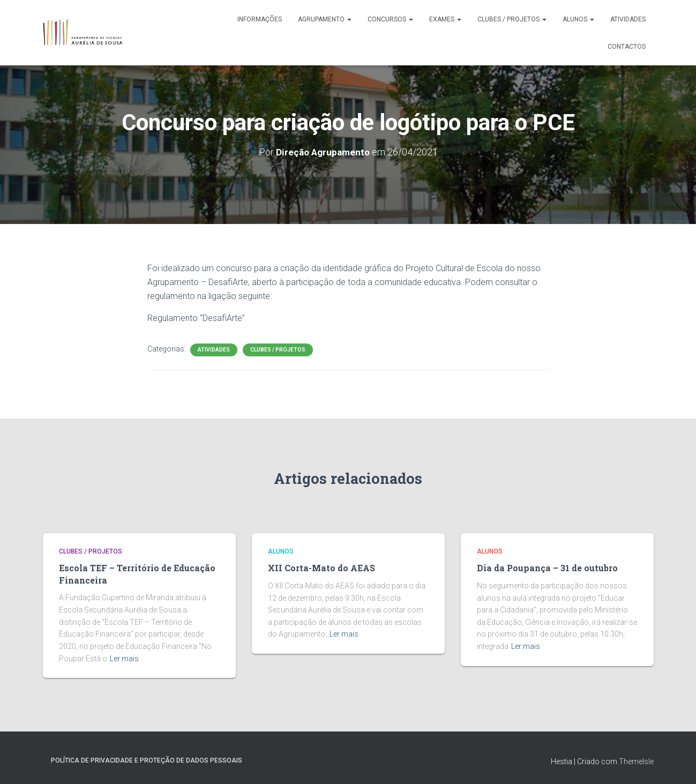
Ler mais (124, 657)
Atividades (628, 19)
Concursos (390, 19)
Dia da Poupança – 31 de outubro (545, 568)
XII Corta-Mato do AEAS (319, 568)
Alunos (578, 19)
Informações (260, 19)
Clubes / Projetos (512, 19)
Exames (445, 19)
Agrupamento (325, 19)
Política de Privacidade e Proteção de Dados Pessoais (147, 759)
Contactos (627, 47)
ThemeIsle (636, 760)
